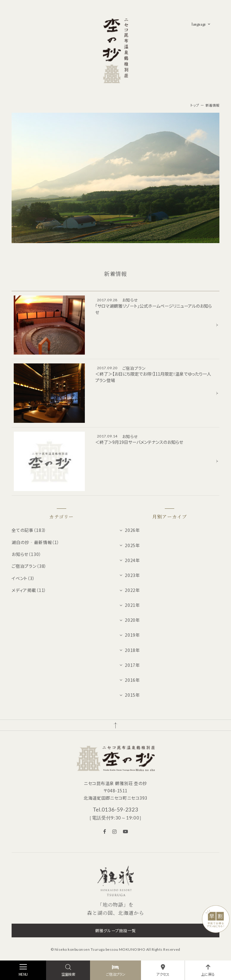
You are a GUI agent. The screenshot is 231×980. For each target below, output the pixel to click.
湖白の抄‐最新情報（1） (36, 542)
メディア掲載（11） (29, 590)
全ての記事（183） (29, 530)
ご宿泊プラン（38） (29, 566)
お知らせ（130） (27, 554)
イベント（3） (23, 578)
